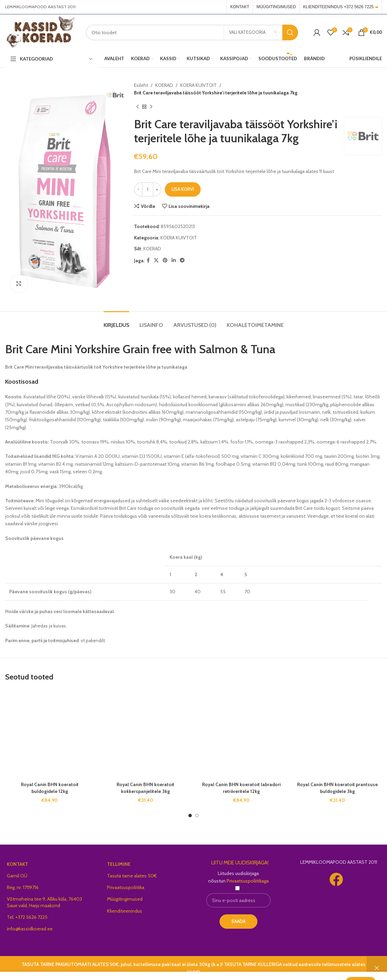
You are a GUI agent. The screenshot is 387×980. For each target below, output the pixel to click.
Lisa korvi (183, 189)
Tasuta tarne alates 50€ (132, 876)
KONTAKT (17, 864)
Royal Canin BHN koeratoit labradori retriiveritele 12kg (241, 788)
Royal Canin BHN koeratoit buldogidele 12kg (50, 788)
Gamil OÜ (17, 876)
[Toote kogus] (148, 189)
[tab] (116, 322)
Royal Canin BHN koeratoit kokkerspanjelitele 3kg (145, 788)
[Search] (192, 32)
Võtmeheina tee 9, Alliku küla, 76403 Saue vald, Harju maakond (44, 902)
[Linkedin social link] (174, 260)
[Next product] (151, 107)
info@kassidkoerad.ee (30, 929)
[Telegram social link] (182, 260)
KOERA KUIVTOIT (198, 85)
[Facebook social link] (148, 260)
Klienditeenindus (125, 911)
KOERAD (164, 85)
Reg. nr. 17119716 (23, 887)
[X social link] (156, 260)
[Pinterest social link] (165, 260)
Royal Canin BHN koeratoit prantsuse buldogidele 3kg (337, 788)
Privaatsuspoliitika (126, 887)
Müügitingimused (125, 899)
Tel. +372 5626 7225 (27, 917)
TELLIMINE (119, 864)
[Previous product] (137, 107)
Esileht (141, 85)
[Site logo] (40, 32)
